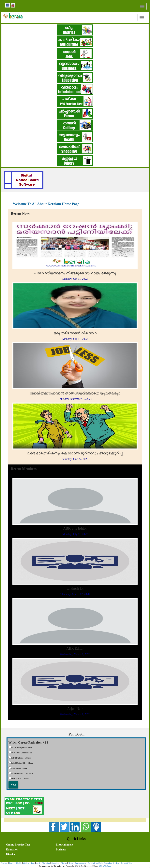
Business (61, 850)
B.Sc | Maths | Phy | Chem (22, 763)
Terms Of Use (126, 863)
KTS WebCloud (105, 866)
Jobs (32, 863)
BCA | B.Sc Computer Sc (22, 753)
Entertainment (65, 845)
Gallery (26, 863)
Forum (11, 863)
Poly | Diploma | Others (21, 758)
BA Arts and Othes (19, 768)
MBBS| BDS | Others (20, 779)
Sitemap (4, 863)
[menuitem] (30, 844)
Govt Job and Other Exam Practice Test (103, 863)
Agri (38, 863)
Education (12, 850)
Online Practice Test (18, 845)
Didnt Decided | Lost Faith (22, 773)
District (11, 854)
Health (18, 863)
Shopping (55, 863)
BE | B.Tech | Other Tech (21, 748)
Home (70, 863)
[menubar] (76, 849)
